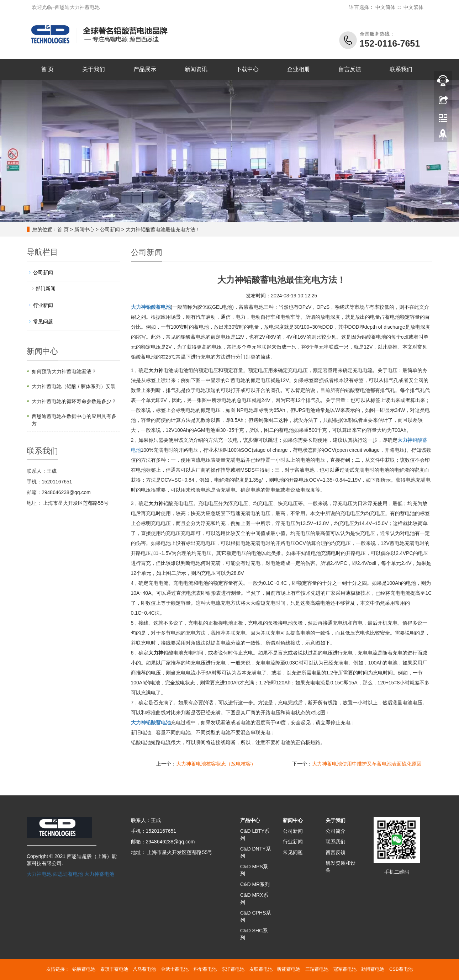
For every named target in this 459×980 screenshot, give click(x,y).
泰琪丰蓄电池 (114, 969)
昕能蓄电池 (289, 969)
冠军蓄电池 (345, 969)
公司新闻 (110, 229)
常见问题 (43, 322)
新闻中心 (84, 229)
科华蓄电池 (205, 969)
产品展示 (145, 69)
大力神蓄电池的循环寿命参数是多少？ (74, 401)
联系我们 (401, 69)
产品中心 (250, 820)
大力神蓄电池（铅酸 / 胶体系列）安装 (74, 386)
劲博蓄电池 (373, 969)
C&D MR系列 (255, 884)
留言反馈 (350, 69)
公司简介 (336, 831)
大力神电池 (39, 874)
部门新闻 (46, 288)
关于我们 (94, 69)
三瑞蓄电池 (317, 969)
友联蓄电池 (261, 969)
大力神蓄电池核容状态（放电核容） (216, 764)
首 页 (47, 69)
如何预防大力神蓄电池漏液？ (64, 371)
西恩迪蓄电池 (68, 874)
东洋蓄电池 (233, 969)
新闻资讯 (196, 69)
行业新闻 (43, 305)
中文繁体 (413, 7)
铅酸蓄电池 (151, 722)
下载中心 (247, 69)
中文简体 (385, 7)
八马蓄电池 (144, 969)
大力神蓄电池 (99, 874)
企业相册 (299, 69)
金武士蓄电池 (175, 969)
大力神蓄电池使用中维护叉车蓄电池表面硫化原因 (367, 764)
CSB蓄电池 (401, 969)
